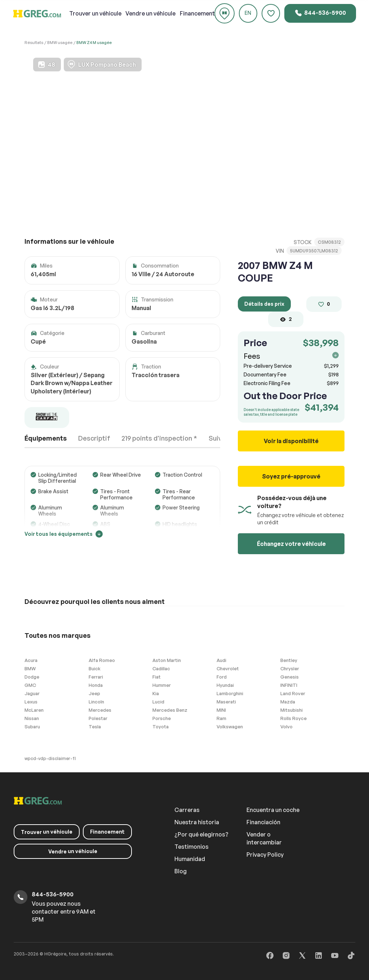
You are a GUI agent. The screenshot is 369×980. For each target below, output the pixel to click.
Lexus (31, 702)
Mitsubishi (292, 710)
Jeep (94, 693)
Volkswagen (230, 727)
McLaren (34, 710)
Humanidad (190, 859)
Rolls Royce (294, 718)
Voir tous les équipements (64, 534)
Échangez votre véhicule (291, 544)
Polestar (98, 718)
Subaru (32, 727)
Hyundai (225, 685)
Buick (95, 668)
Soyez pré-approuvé (291, 476)
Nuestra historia (197, 822)
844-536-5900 (320, 13)
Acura (31, 660)
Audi (221, 660)
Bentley (289, 660)
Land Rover (293, 693)
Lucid (158, 702)
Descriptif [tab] (94, 438)
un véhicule (95, 13)
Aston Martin (167, 660)
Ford (222, 677)
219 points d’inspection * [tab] (159, 438)
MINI (221, 710)
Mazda (288, 702)
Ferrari (96, 677)
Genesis (290, 677)
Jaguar (32, 693)
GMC (30, 685)
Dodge (32, 677)
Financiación (263, 822)
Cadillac (161, 668)
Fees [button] (291, 356)
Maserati (226, 702)
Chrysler (290, 668)
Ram (221, 718)
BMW (30, 668)
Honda (96, 685)
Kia (156, 693)
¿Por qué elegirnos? (201, 834)
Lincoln (96, 702)
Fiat (157, 677)
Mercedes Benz (170, 710)
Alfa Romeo (102, 660)
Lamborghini (230, 693)
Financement (197, 13)
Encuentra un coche (273, 810)
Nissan (32, 718)
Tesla (95, 727)
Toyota (161, 727)
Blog (181, 871)
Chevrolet (228, 668)
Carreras (187, 810)
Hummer (162, 685)
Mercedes (100, 710)
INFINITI (289, 685)
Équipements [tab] (46, 438)
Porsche (162, 718)
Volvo (286, 727)
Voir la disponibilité (291, 441)
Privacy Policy (265, 855)
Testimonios (192, 847)
